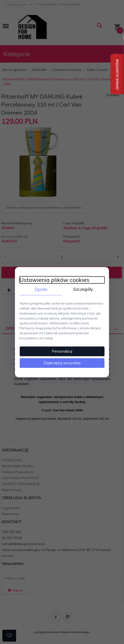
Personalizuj (62, 351)
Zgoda (41, 289)
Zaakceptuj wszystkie (62, 363)
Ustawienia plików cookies (54, 280)
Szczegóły (83, 289)
